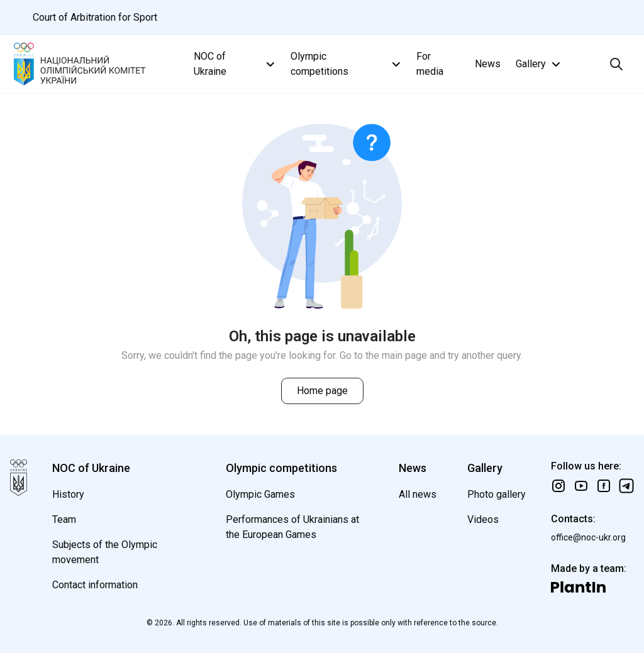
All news (418, 494)
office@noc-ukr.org (588, 537)
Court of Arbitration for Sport (95, 17)
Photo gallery (497, 494)
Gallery (540, 64)
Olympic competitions (347, 64)
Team (64, 519)
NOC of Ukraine (236, 64)
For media (430, 64)
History (68, 494)
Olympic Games (260, 494)
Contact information (95, 585)
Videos (483, 519)
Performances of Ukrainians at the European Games (292, 527)
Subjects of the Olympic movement (105, 552)
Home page (322, 391)
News (488, 64)
